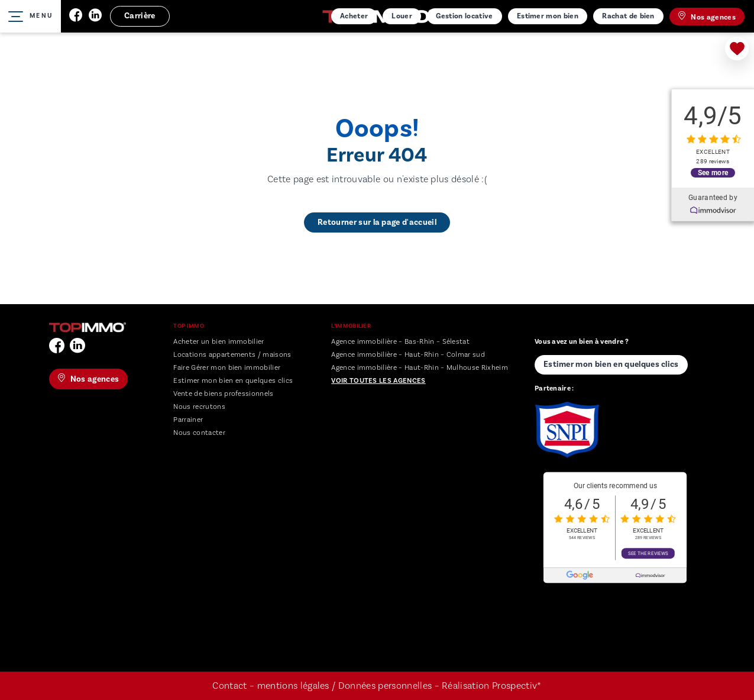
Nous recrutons (199, 407)
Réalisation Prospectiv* (491, 686)
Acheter (354, 16)
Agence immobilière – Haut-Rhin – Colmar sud (408, 355)
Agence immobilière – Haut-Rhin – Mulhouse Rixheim (420, 368)
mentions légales (293, 686)
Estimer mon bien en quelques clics (233, 381)
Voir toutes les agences (378, 381)
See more (713, 173)
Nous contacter (199, 433)
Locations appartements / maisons (232, 355)
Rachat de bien (628, 16)
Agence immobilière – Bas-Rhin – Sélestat (400, 342)
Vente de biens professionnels (223, 394)
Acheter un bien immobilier (219, 342)
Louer (402, 16)
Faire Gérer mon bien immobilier (227, 368)
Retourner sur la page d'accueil (377, 222)
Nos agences (707, 17)
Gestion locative (464, 16)
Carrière (140, 16)
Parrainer (188, 420)
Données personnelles (386, 686)
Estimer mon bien (548, 16)
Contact (229, 686)
